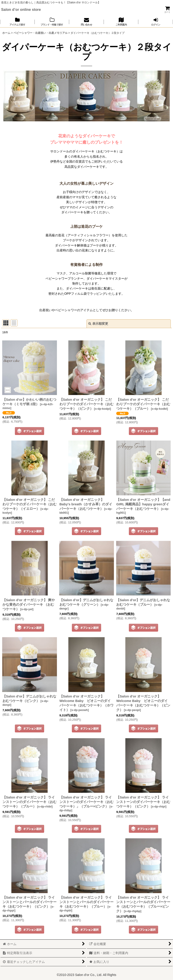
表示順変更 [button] (98, 324)
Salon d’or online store (21, 9)
